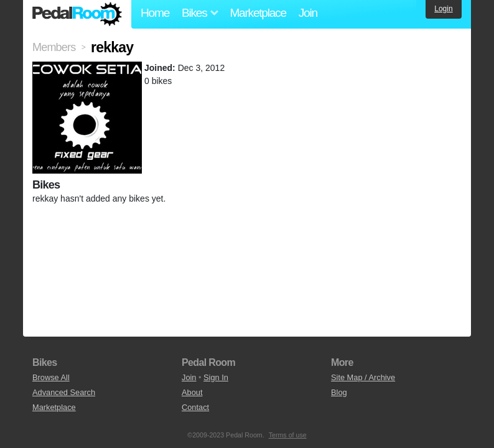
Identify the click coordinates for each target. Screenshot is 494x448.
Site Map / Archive (363, 377)
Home (155, 13)
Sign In (216, 377)
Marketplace (258, 13)
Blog (339, 392)
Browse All (51, 377)
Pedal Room (77, 14)
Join (308, 13)
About (192, 392)
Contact (195, 407)
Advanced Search (64, 392)
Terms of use (288, 435)
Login (443, 9)
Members (54, 47)
